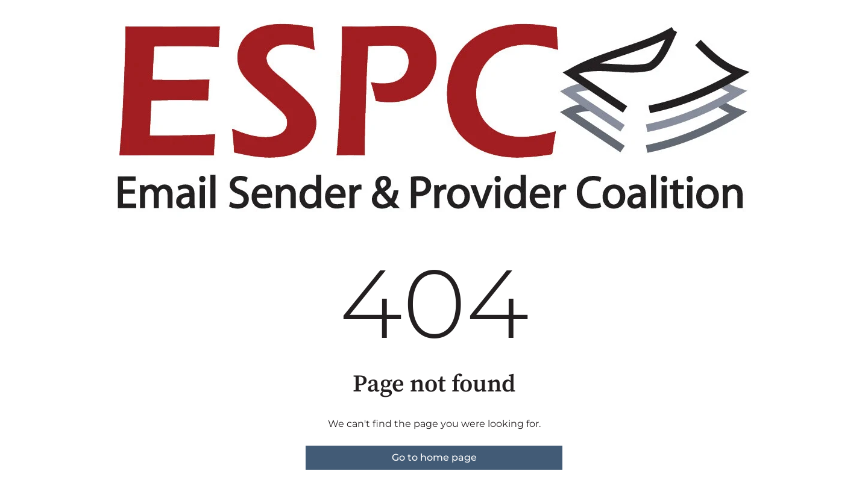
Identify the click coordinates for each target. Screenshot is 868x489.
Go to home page (434, 457)
